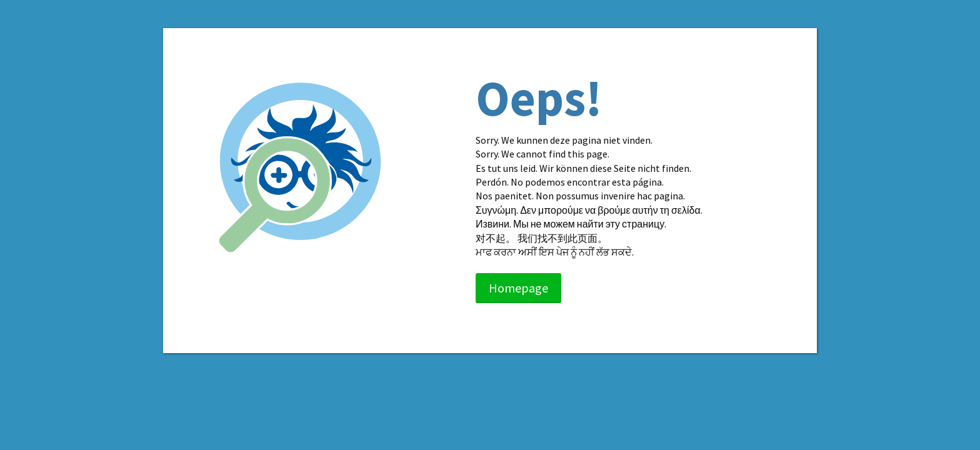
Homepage (518, 288)
